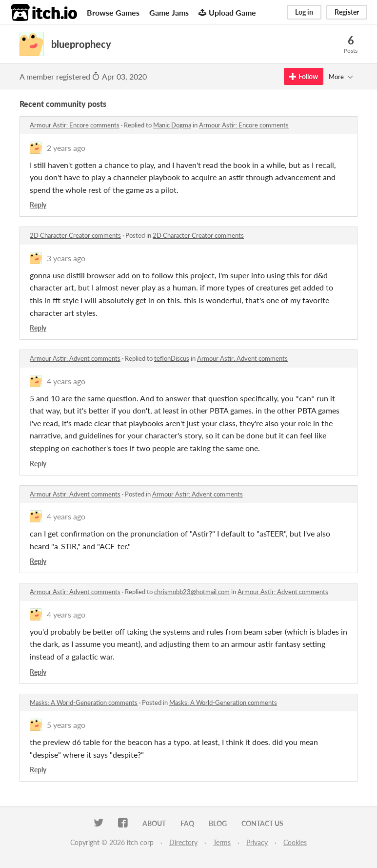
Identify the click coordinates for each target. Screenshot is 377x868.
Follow (304, 76)
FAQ (187, 823)
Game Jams (169, 12)
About (154, 823)
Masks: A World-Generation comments (84, 703)
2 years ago (66, 148)
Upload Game (227, 12)
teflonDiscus (172, 358)
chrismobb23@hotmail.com (192, 592)
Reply (38, 205)
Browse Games (113, 12)
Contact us (262, 823)
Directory (183, 842)
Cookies (295, 842)
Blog (218, 823)
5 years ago (66, 725)
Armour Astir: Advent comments (75, 358)
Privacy (257, 842)
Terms (222, 842)
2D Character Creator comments (75, 235)
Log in (304, 12)
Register (347, 12)
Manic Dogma (172, 125)
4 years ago (66, 381)
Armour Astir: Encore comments (75, 125)
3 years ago (66, 258)
